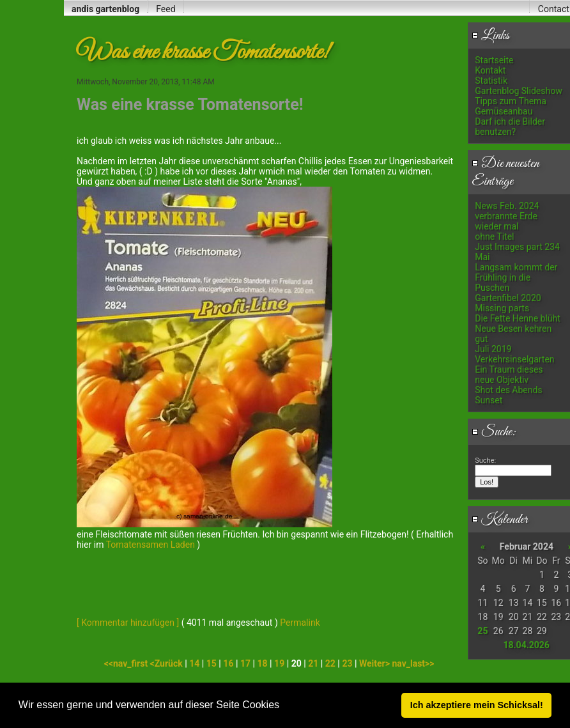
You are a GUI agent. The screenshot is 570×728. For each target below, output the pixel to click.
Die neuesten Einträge (505, 173)
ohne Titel (494, 236)
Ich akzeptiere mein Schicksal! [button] (477, 705)
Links (490, 36)
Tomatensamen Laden (150, 545)
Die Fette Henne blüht (518, 318)
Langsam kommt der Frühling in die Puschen (516, 277)
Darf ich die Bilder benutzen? (510, 127)
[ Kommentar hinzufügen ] (128, 623)
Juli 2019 (493, 349)
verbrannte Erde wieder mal (506, 221)
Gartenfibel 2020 (508, 298)
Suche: (494, 432)
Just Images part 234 (517, 247)
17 (245, 663)
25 (482, 631)
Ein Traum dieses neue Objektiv (509, 375)
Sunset (489, 400)
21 (313, 663)
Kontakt (490, 70)
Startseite (494, 60)
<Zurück (168, 663)
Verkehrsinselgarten (514, 359)
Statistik (491, 81)
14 (194, 663)
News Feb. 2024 (507, 206)
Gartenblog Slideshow (518, 91)
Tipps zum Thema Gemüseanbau (511, 106)
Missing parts (502, 308)
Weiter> (375, 663)
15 (212, 663)
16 (228, 663)
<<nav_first (127, 663)
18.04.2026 (526, 645)
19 (279, 663)
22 (330, 663)
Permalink (300, 623)
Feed (166, 9)
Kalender (500, 520)
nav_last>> (413, 663)
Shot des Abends (508, 390)
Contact (554, 9)
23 (347, 663)
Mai (482, 257)
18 (263, 663)
